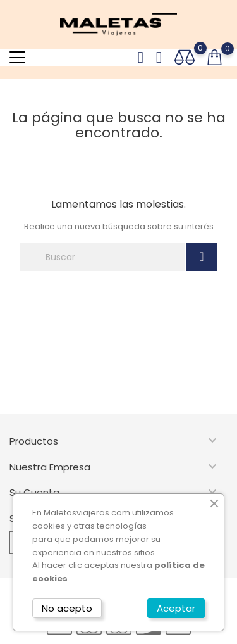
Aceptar (176, 608)
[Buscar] (102, 257)
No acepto (67, 608)
